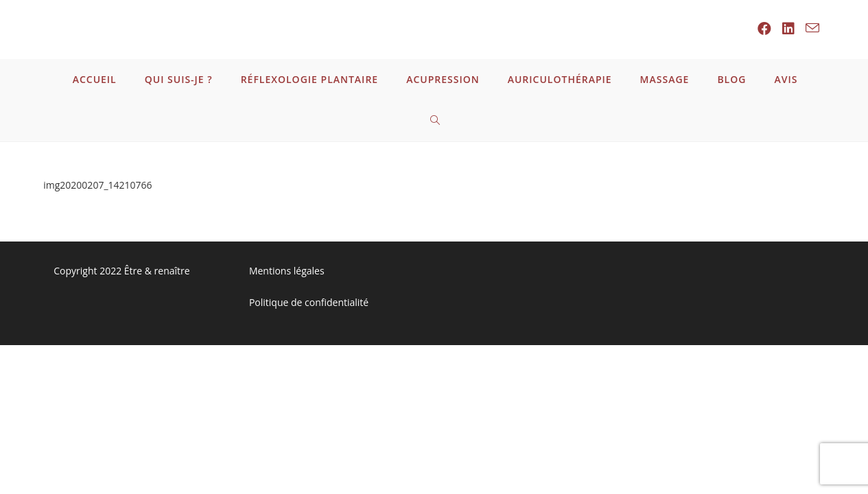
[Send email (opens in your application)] (812, 28)
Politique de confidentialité (309, 302)
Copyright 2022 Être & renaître (121, 271)
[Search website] (434, 121)
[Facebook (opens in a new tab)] (764, 29)
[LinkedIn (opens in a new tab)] (788, 29)
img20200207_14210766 (97, 185)
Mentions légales (287, 271)
